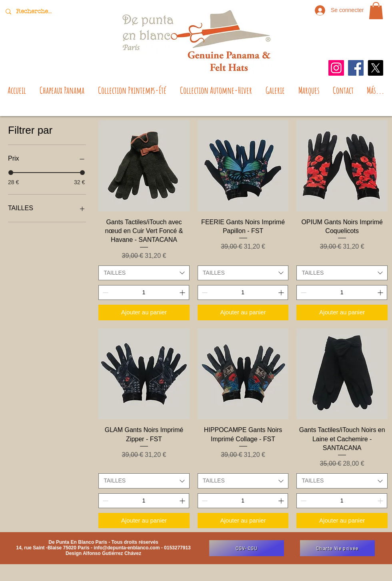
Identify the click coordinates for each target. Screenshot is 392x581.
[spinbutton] (144, 293)
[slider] (11, 173)
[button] (376, 11)
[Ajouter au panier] (144, 313)
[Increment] (183, 293)
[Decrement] (105, 293)
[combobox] (144, 273)
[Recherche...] (35, 11)
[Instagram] (336, 68)
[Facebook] (356, 68)
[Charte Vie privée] (337, 548)
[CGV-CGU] (247, 548)
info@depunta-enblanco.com (127, 548)
